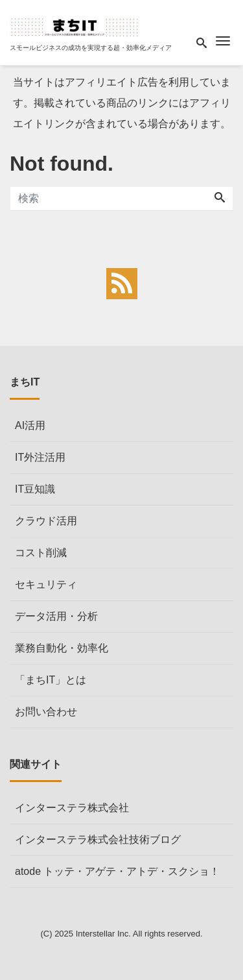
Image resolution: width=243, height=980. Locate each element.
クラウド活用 (46, 521)
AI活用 (30, 425)
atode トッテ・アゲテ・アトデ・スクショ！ (117, 871)
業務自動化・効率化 (62, 648)
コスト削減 (41, 553)
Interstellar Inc (102, 934)
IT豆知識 (35, 489)
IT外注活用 (40, 457)
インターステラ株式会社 (72, 808)
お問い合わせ (46, 712)
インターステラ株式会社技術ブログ (98, 839)
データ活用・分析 (56, 616)
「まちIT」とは (51, 680)
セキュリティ (46, 584)
